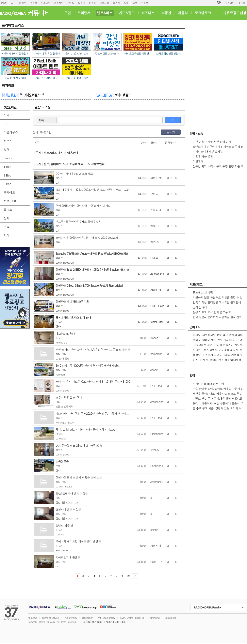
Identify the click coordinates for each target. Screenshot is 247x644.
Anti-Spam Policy (106, 618)
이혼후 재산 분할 (203, 156)
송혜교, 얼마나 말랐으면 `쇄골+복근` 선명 (217, 340)
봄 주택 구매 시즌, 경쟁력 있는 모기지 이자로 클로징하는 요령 (217, 410)
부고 (135, 3)
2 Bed (7, 175)
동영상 (34, 3)
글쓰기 (171, 132)
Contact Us (170, 618)
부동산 (81, 3)
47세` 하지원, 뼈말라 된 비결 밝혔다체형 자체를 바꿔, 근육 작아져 (217, 362)
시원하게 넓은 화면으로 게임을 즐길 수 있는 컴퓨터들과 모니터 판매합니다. (218, 299)
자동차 (92, 3)
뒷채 (6, 149)
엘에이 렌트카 (113, 95)
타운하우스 (11, 132)
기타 (6, 235)
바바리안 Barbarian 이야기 (208, 384)
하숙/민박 (10, 201)
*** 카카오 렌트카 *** (23, 95)
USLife (71, 3)
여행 (126, 3)
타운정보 (59, 3)
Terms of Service (50, 618)
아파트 (8, 115)
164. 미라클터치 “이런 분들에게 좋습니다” (218, 403)
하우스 (8, 141)
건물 (6, 227)
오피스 (8, 210)
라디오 (23, 3)
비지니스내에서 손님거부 (208, 151)
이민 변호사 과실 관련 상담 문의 (212, 142)
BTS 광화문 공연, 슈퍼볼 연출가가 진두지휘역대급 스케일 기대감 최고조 (217, 347)
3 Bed (7, 184)
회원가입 (230, 3)
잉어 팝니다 (200, 307)
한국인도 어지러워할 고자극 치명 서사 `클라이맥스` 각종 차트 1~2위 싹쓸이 (218, 352)
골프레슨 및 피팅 (203, 292)
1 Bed (7, 167)
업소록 (145, 3)
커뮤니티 (46, 3)
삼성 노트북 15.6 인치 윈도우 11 (212, 312)
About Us (32, 618)
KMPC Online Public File (132, 618)
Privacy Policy (70, 618)
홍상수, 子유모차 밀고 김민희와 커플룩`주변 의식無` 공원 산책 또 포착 (218, 357)
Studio (8, 158)
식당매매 (198, 161)
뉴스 (13, 3)
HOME (3, 3)
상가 (6, 218)
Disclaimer (87, 618)
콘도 (6, 124)
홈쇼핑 (116, 3)
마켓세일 (104, 3)
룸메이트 (9, 192)
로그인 (242, 3)
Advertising (154, 618)
